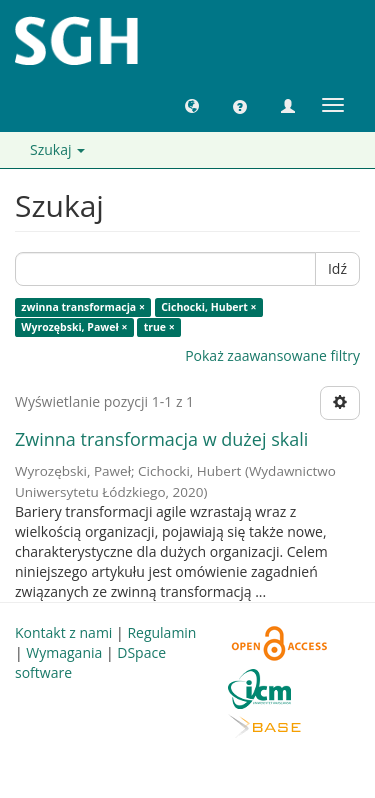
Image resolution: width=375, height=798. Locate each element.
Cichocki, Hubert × (208, 307)
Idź (337, 268)
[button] (192, 105)
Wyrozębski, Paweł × (74, 327)
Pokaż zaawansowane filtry (272, 355)
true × (159, 327)
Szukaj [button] (57, 149)
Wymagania (64, 652)
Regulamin (161, 632)
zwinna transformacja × (83, 307)
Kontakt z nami (63, 632)
